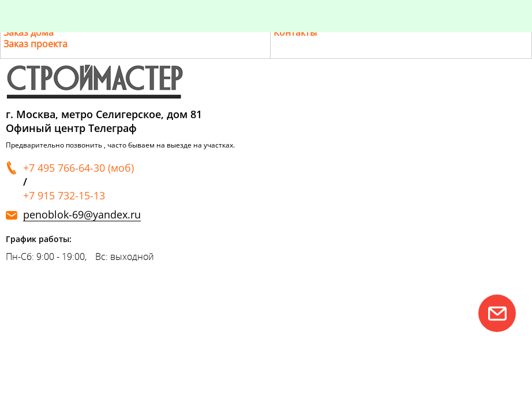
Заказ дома (29, 32)
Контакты (295, 32)
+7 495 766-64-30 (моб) (78, 168)
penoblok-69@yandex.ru (82, 215)
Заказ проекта (35, 44)
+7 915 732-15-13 (64, 195)
